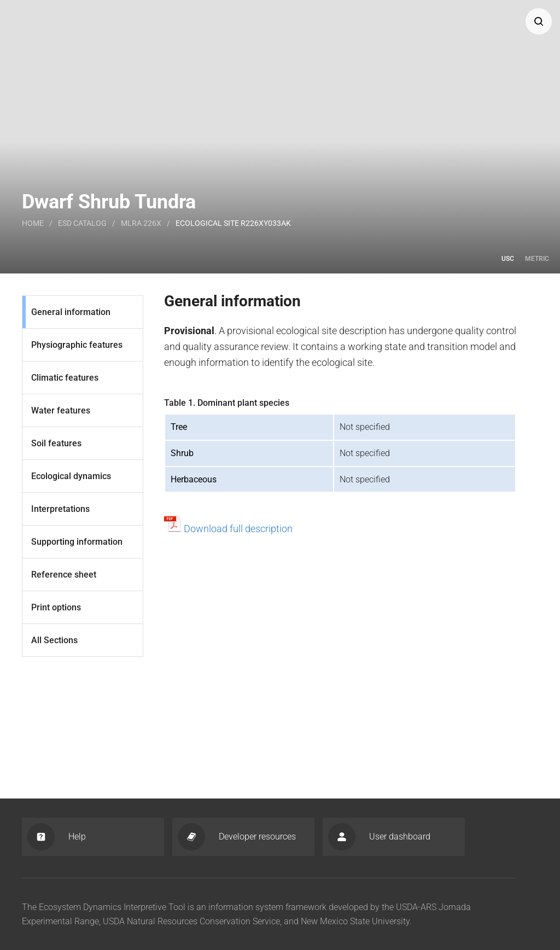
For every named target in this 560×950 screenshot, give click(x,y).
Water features (61, 410)
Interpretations (60, 509)
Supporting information (77, 542)
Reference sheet (64, 575)
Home (33, 223)
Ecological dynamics (71, 476)
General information (71, 312)
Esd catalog (82, 223)
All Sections (54, 640)
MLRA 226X (141, 223)
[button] (539, 21)
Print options (56, 607)
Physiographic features (77, 345)
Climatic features (65, 378)
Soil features (56, 443)
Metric (537, 259)
